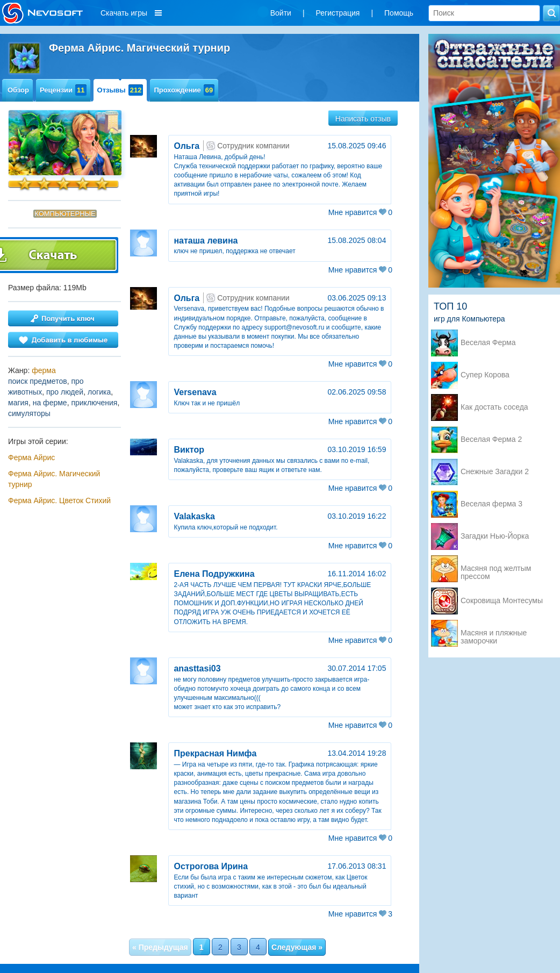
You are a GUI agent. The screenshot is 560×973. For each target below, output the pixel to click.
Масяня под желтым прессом (496, 569)
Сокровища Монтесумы (502, 601)
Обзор (18, 90)
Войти (281, 13)
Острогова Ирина (211, 866)
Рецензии (63, 90)
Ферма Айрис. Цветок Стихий (59, 500)
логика (99, 392)
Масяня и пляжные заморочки (494, 634)
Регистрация (338, 13)
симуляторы (29, 413)
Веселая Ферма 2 (491, 439)
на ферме (50, 403)
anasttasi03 (197, 668)
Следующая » (297, 947)
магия (18, 403)
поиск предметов (38, 381)
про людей (65, 392)
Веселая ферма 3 (491, 504)
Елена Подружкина (214, 574)
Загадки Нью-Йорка (495, 536)
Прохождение (184, 90)
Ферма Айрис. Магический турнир (54, 479)
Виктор (189, 450)
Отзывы (120, 90)
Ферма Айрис (31, 457)
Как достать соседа (494, 407)
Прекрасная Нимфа (215, 753)
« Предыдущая (160, 947)
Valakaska (194, 516)
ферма (44, 370)
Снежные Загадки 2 (495, 472)
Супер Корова (485, 375)
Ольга (186, 146)
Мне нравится (360, 212)
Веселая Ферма (488, 343)
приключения (94, 403)
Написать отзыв (363, 119)
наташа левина (206, 241)
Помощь (399, 13)
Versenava (195, 392)
